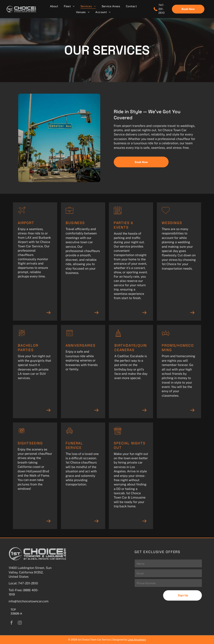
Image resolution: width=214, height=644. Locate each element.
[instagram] (20, 623)
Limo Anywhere (137, 640)
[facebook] (12, 623)
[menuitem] (54, 6)
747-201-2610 (28, 583)
